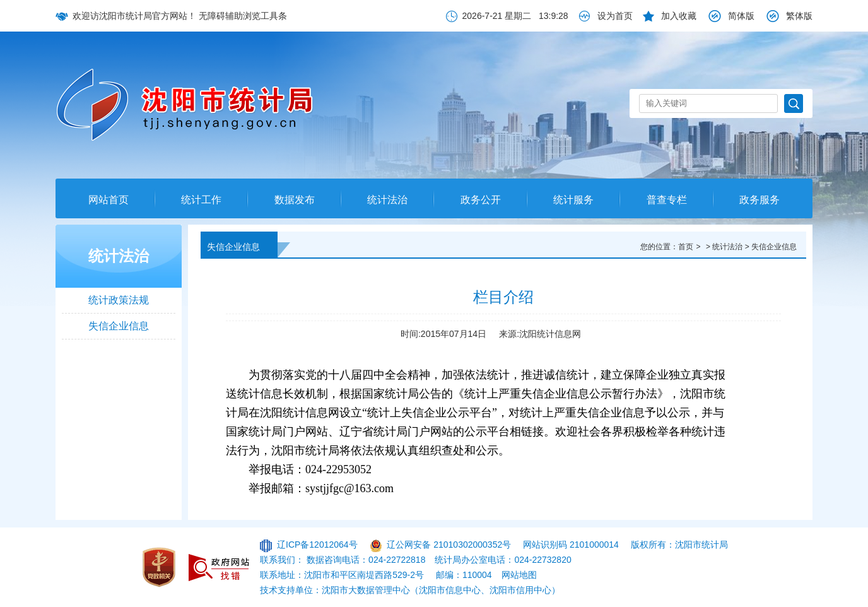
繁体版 (799, 16)
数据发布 (295, 200)
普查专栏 (667, 200)
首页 (686, 247)
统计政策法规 (119, 300)
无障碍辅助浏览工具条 (243, 16)
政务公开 (481, 200)
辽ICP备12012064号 (317, 545)
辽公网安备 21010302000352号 (449, 545)
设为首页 (615, 16)
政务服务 (759, 200)
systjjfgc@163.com (349, 488)
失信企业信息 (119, 326)
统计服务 (573, 200)
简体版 (741, 16)
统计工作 (201, 200)
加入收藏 (679, 16)
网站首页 (108, 200)
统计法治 (387, 200)
